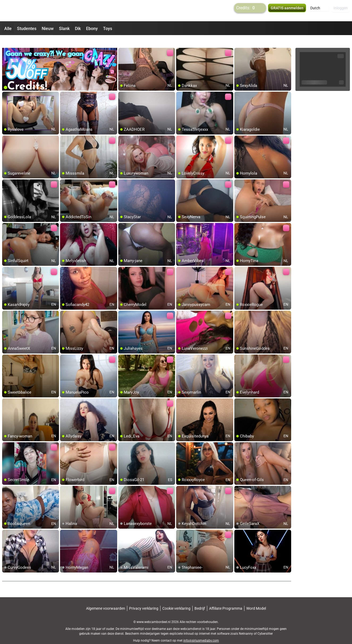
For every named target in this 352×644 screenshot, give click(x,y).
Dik (78, 29)
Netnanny (246, 624)
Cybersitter (265, 624)
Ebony (92, 29)
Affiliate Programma (226, 599)
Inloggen (341, 11)
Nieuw (48, 29)
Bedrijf (200, 599)
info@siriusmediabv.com (201, 631)
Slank (64, 29)
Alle (8, 29)
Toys (108, 29)
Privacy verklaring (144, 599)
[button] (319, 11)
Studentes (27, 29)
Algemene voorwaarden (106, 599)
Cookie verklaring (176, 599)
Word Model (256, 599)
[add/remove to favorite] (122, 43)
